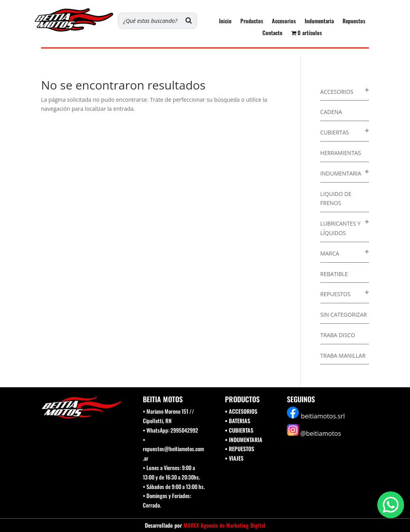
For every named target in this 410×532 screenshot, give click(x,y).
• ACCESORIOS (241, 411)
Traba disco (338, 335)
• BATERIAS (238, 421)
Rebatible (334, 274)
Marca (330, 253)
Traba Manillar (343, 356)
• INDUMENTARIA (244, 440)
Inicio (225, 21)
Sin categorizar (344, 315)
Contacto (272, 33)
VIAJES (236, 458)
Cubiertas (335, 132)
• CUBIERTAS (239, 430)
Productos (252, 21)
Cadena (331, 112)
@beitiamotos (321, 433)
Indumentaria (319, 21)
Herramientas (341, 153)
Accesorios (284, 21)
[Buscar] (189, 21)
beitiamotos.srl (323, 416)
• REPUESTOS (240, 449)
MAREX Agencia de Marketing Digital (224, 525)
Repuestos (354, 21)
